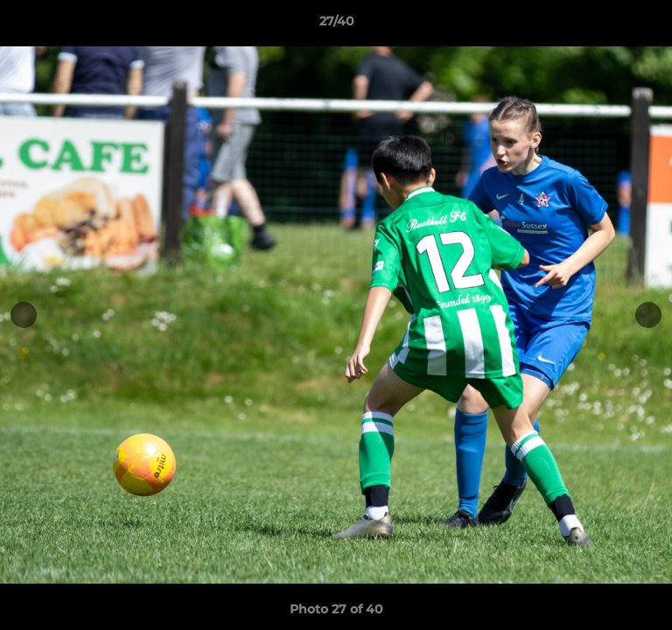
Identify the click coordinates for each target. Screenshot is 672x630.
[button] (651, 25)
